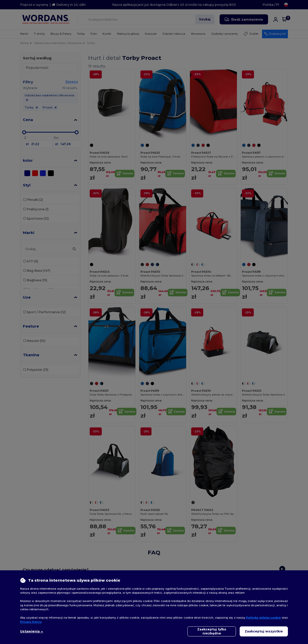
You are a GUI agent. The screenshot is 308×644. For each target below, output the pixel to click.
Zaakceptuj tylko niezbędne (212, 631)
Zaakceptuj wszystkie (264, 631)
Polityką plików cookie (263, 618)
